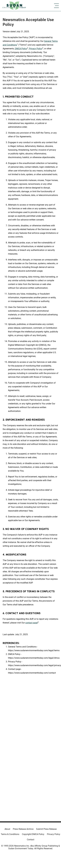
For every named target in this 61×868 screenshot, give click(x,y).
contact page (31, 623)
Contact (31, 840)
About (7, 829)
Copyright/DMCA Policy (33, 834)
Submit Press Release (46, 829)
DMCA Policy (21, 49)
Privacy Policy (36, 49)
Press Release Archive (23, 829)
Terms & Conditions (10, 834)
